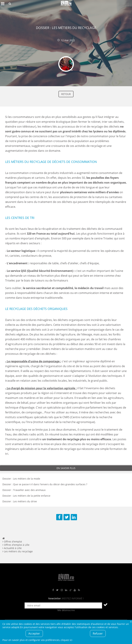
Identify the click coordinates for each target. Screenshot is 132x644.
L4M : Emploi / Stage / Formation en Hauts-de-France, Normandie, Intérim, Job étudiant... (66, 4)
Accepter (34, 633)
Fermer (131, 622)
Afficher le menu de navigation (3, 4)
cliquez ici (67, 640)
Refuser (98, 633)
